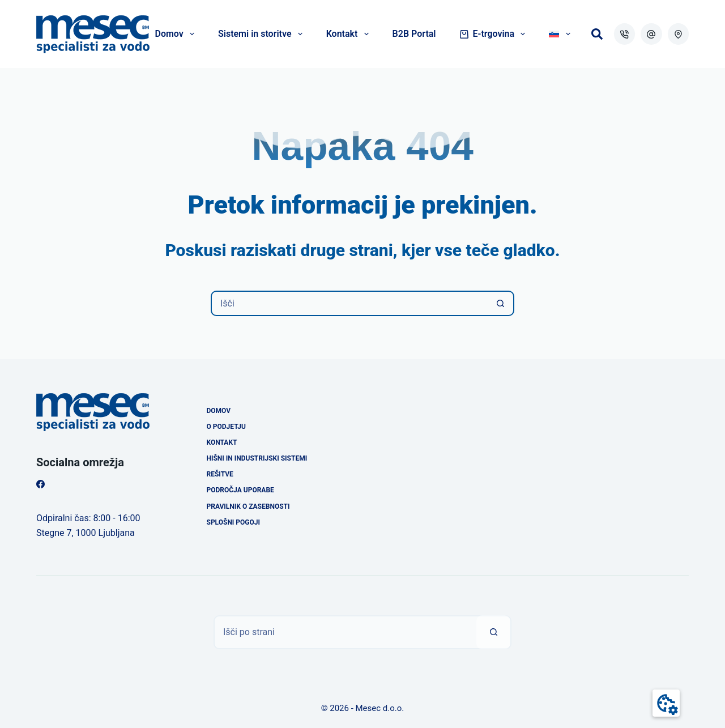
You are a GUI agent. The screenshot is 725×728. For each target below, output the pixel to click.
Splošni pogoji (234, 522)
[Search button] (500, 303)
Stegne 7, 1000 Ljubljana (86, 533)
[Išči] (597, 34)
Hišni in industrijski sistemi (257, 458)
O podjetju (226, 427)
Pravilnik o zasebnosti (248, 506)
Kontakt (350, 34)
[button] (666, 703)
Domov (177, 34)
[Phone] (625, 34)
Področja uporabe (240, 490)
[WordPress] (679, 34)
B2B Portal (414, 34)
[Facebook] (40, 484)
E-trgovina (495, 34)
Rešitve (220, 474)
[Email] (651, 34)
